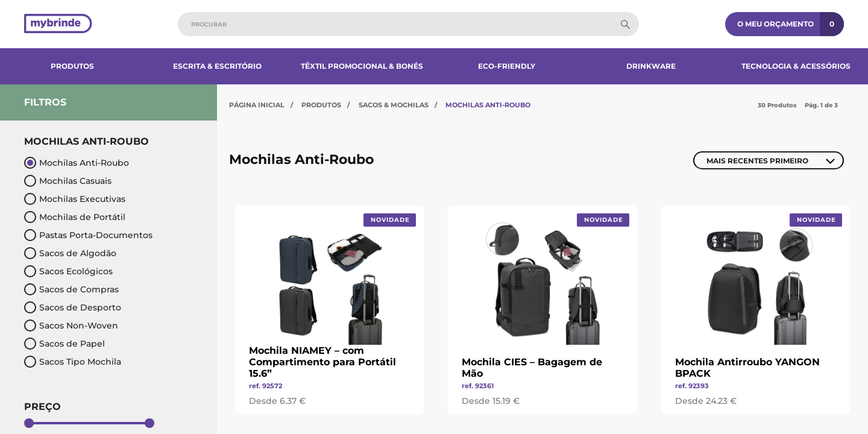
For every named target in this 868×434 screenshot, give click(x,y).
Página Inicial (257, 105)
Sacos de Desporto (73, 307)
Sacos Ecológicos (68, 271)
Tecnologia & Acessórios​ (796, 66)
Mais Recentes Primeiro (757, 161)
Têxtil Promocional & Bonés (362, 66)
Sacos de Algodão (70, 253)
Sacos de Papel (64, 344)
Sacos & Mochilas (394, 105)
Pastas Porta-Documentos (88, 235)
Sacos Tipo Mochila (73, 362)
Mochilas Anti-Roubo (77, 163)
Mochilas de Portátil (75, 217)
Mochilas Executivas (75, 199)
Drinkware (651, 66)
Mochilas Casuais (68, 181)
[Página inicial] (58, 24)
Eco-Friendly (507, 66)
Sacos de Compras (71, 289)
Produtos (72, 66)
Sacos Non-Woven (71, 325)
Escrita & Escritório (217, 66)
